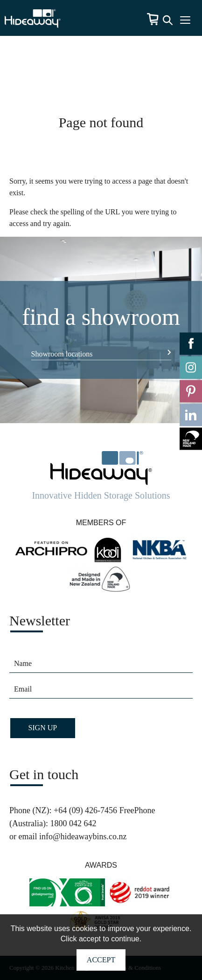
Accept (101, 960)
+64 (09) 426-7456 (85, 810)
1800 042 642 (73, 823)
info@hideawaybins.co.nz (83, 836)
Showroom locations (62, 354)
